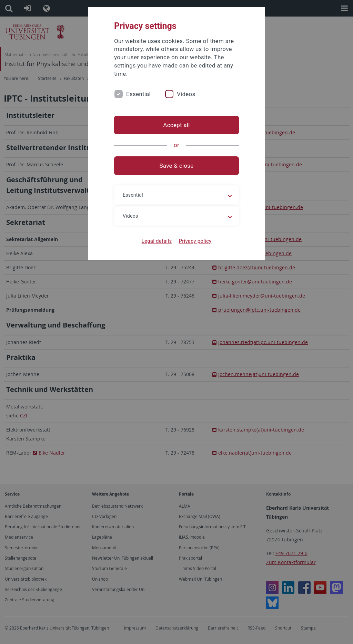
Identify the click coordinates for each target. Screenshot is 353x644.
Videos (186, 94)
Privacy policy (195, 241)
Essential (138, 94)
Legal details (157, 241)
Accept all (176, 125)
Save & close (177, 166)
